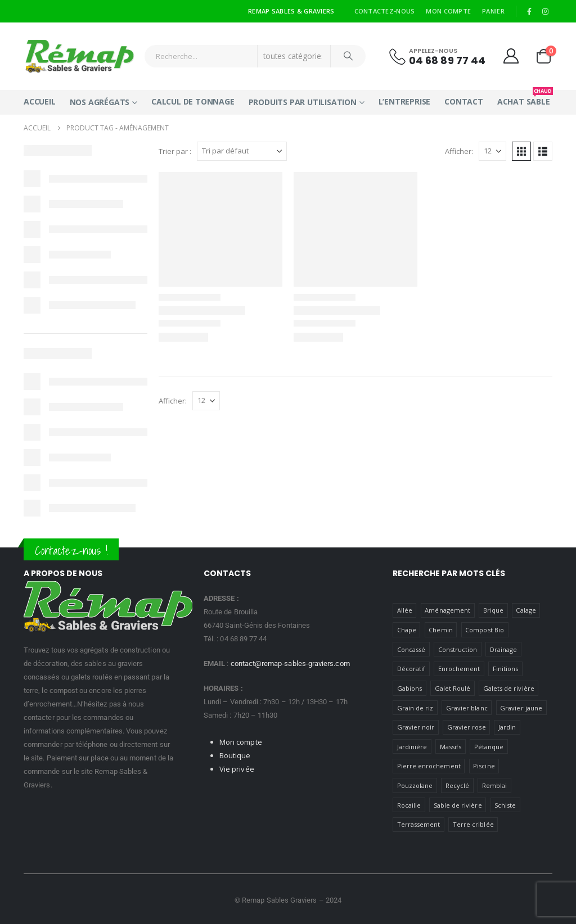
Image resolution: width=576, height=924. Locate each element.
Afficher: (459, 151)
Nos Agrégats (100, 102)
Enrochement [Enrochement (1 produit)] (459, 669)
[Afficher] (492, 151)
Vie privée (237, 769)
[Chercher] (348, 56)
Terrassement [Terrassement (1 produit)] (419, 824)
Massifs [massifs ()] (451, 747)
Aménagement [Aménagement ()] (447, 610)
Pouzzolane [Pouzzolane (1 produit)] (415, 785)
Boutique (235, 755)
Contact (464, 101)
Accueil (40, 101)
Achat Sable (524, 98)
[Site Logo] (80, 56)
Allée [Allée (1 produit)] (405, 610)
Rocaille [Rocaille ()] (409, 805)
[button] (521, 151)
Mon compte (448, 11)
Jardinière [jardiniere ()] (412, 747)
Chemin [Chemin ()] (440, 630)
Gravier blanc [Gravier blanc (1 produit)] (467, 708)
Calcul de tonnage (193, 101)
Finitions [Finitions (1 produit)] (506, 669)
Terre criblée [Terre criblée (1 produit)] (473, 824)
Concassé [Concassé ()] (411, 649)
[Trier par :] (242, 151)
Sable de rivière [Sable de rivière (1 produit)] (458, 805)
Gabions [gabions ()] (409, 688)
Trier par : (175, 151)
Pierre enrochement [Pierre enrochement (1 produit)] (429, 766)
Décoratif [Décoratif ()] (411, 669)
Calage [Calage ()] (526, 610)
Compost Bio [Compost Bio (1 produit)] (485, 630)
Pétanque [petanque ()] (489, 747)
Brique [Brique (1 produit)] (493, 610)
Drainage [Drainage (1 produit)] (504, 649)
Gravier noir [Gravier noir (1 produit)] (416, 727)
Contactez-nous (385, 11)
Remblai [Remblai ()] (494, 785)
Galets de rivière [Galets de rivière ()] (509, 688)
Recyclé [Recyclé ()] (457, 785)
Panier (493, 11)
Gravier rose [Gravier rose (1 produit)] (467, 727)
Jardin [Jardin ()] (507, 727)
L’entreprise (405, 101)
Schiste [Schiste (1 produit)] (505, 805)
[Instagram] (545, 11)
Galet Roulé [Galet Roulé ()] (453, 688)
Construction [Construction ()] (458, 649)
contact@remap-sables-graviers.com (290, 663)
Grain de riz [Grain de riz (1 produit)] (415, 708)
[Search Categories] (294, 56)
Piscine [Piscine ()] (484, 766)
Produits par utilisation (303, 102)
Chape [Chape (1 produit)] (407, 630)
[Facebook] (529, 11)
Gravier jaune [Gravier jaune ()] (521, 708)
